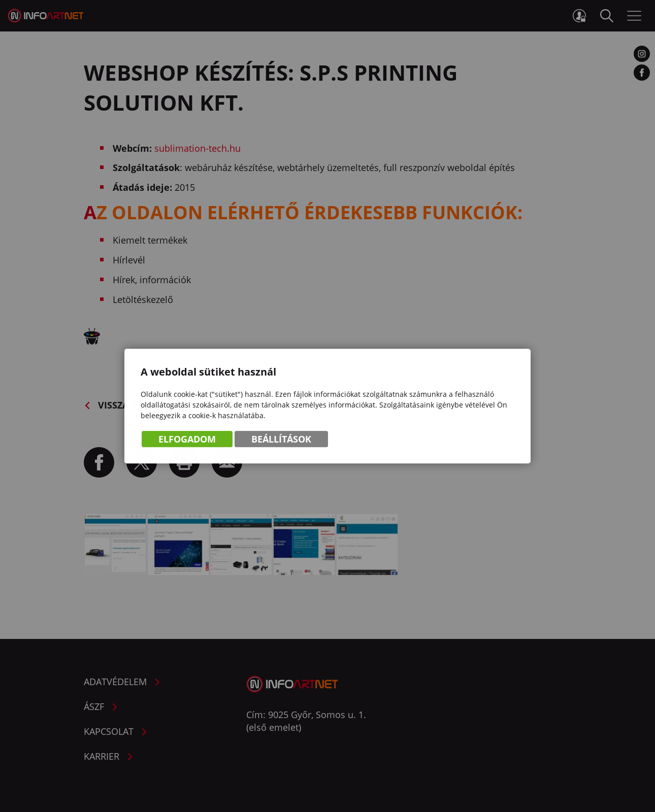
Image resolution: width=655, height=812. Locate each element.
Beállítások (281, 441)
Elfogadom (187, 441)
